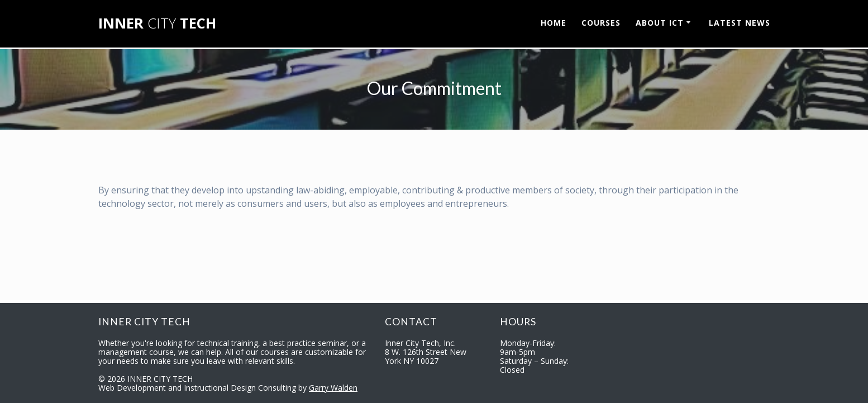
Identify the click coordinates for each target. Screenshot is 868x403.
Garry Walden (333, 388)
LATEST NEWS (740, 23)
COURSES (601, 23)
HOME (554, 23)
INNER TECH (157, 23)
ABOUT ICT (660, 23)
